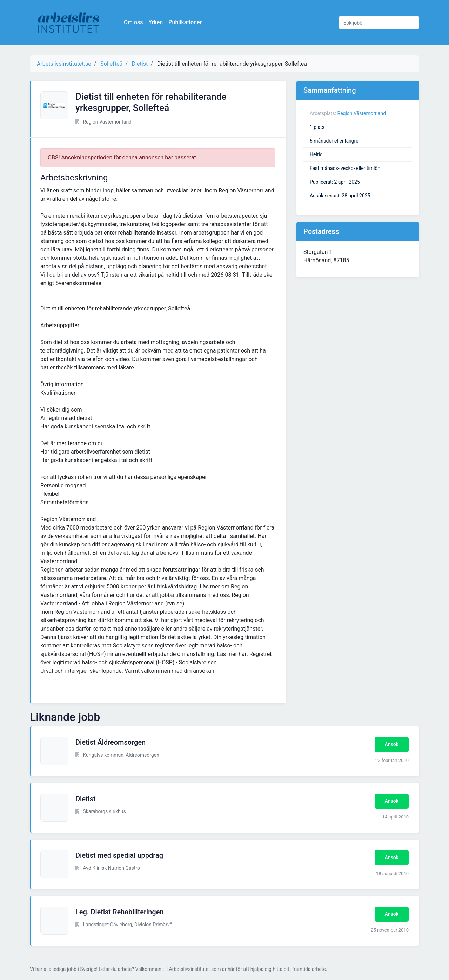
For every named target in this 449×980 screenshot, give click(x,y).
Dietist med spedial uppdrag (119, 855)
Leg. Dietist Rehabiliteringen (120, 912)
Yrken (156, 22)
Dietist (86, 799)
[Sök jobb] (379, 22)
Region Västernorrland (362, 113)
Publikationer (185, 22)
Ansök (392, 744)
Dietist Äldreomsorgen (110, 742)
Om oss (133, 22)
